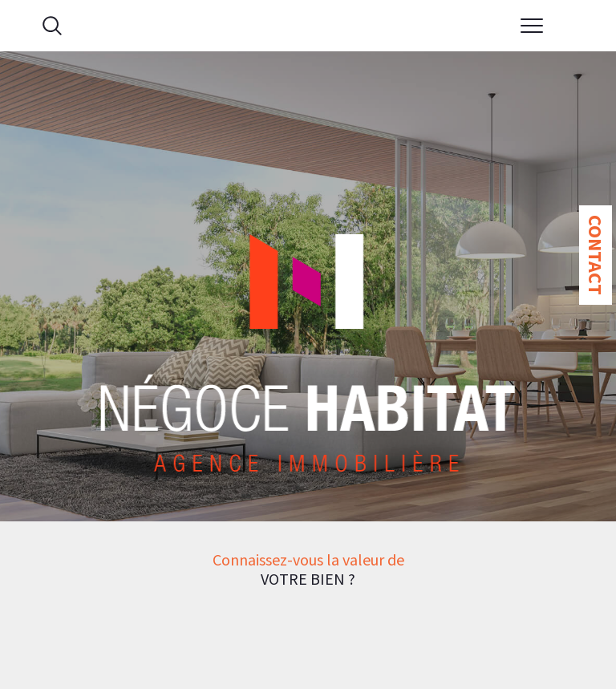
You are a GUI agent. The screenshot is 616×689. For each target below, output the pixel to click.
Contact (596, 255)
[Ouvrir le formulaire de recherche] (52, 26)
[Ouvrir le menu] (533, 26)
